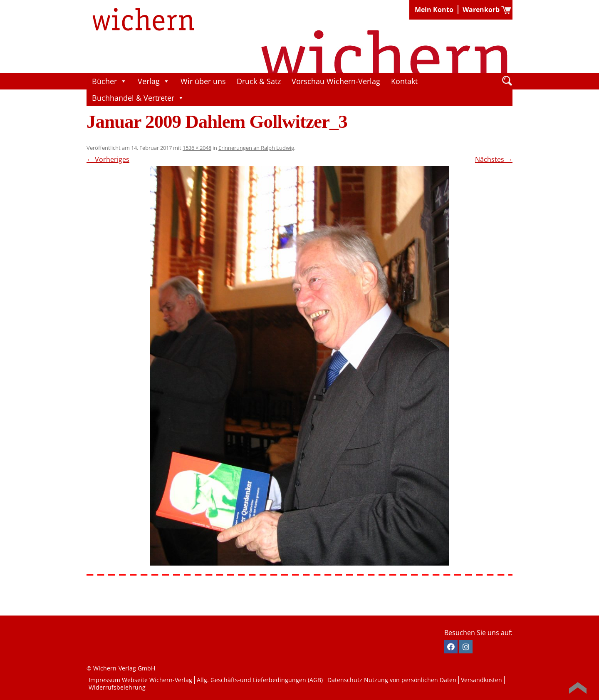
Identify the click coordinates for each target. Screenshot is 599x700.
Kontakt (404, 81)
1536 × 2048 (197, 148)
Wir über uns (203, 81)
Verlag (154, 81)
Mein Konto (434, 10)
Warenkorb (481, 10)
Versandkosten (481, 680)
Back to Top (578, 688)
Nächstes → (494, 159)
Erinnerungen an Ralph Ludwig (256, 148)
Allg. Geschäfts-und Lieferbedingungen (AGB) (260, 680)
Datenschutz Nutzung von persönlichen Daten (392, 680)
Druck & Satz (259, 81)
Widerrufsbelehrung (117, 687)
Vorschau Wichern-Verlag (336, 81)
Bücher (109, 81)
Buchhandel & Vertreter (138, 98)
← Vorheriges (108, 159)
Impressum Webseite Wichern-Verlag (140, 680)
